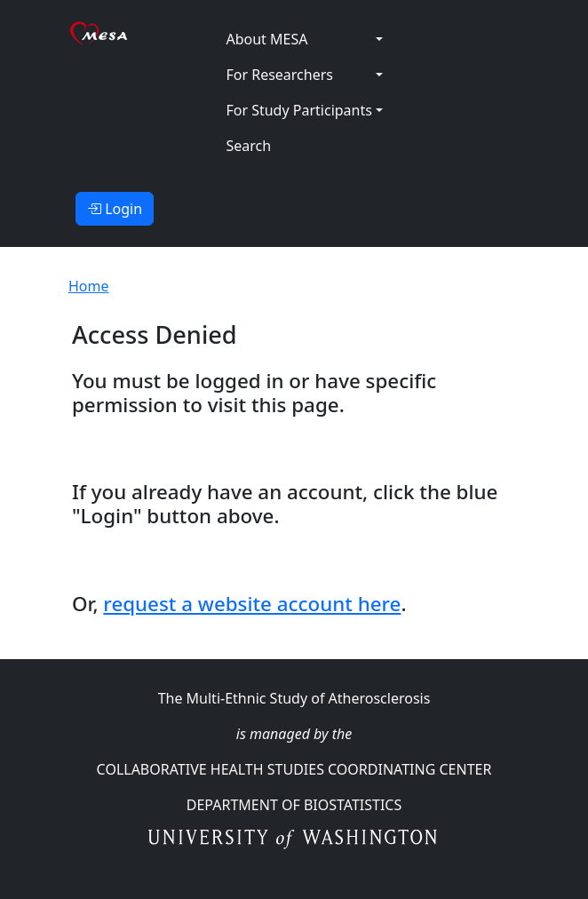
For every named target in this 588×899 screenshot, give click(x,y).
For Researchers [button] (279, 75)
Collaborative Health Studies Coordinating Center (294, 769)
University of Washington (294, 840)
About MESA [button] (266, 39)
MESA (179, 34)
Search (248, 146)
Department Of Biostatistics (294, 805)
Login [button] (115, 209)
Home (89, 286)
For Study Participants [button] (298, 110)
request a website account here (252, 604)
